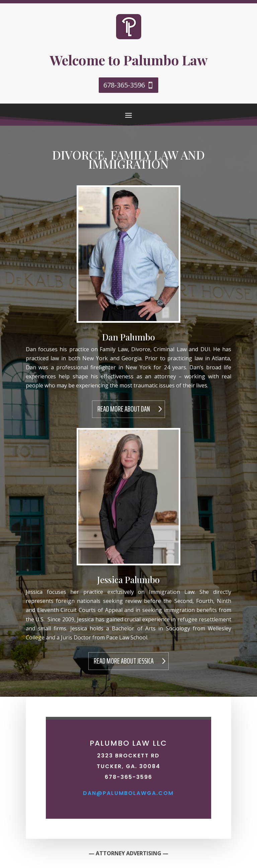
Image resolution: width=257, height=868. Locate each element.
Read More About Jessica (124, 661)
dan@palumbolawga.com (128, 793)
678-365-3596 (124, 85)
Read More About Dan (124, 409)
